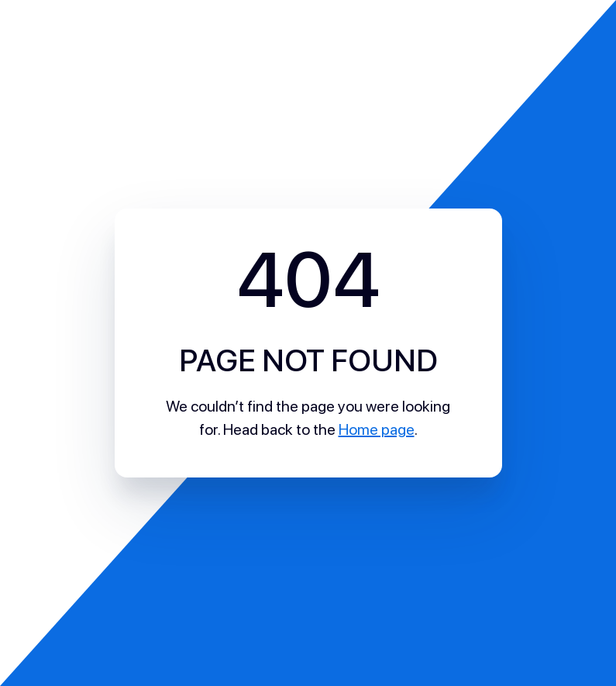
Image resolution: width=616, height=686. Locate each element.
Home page (377, 429)
